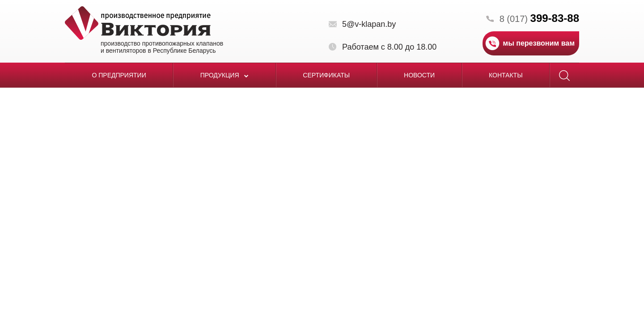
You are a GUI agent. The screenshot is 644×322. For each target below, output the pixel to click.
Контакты (506, 75)
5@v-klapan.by (369, 24)
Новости (419, 75)
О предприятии (119, 75)
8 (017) (539, 19)
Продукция (225, 75)
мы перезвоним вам (539, 43)
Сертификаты (326, 75)
